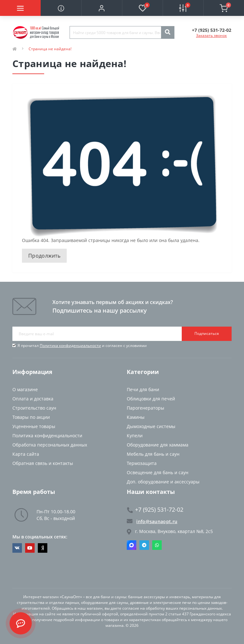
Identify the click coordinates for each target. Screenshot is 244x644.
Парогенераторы (146, 408)
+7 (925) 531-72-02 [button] (155, 510)
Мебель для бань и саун (153, 454)
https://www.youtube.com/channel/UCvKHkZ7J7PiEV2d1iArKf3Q (30, 548)
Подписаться (207, 333)
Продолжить (44, 256)
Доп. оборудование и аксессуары (163, 482)
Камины (136, 417)
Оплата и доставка (33, 399)
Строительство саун (34, 408)
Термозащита (142, 463)
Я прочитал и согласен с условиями (82, 346)
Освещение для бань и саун (158, 472)
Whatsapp (157, 545)
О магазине (25, 389)
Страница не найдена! (50, 49)
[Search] (167, 32)
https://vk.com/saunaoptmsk (17, 548)
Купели (135, 436)
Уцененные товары (34, 426)
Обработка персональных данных (50, 445)
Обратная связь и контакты (43, 463)
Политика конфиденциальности (70, 346)
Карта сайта (26, 454)
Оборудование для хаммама (158, 445)
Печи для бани (143, 389)
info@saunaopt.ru (152, 521)
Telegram (144, 545)
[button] (102, 8)
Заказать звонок (211, 35)
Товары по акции (31, 417)
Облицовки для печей (151, 399)
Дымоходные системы (151, 426)
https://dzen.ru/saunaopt (43, 548)
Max (132, 545)
